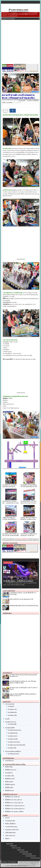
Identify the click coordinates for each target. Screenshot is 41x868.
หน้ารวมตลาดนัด (10, 704)
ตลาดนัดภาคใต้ (12, 748)
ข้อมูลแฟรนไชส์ (10, 844)
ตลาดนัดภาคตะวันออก (14, 742)
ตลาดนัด (29, 101)
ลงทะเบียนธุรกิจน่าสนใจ (31, 856)
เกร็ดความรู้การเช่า (10, 836)
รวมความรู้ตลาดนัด (9, 591)
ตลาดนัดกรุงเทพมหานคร (15, 730)
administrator (22, 101)
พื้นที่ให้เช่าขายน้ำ (10, 779)
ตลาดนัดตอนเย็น (12, 712)
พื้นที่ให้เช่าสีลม (9, 788)
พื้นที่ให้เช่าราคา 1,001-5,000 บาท (14, 803)
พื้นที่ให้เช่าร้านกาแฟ (11, 770)
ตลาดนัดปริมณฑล (13, 733)
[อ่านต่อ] (22, 585)
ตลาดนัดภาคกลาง (13, 736)
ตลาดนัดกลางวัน (12, 709)
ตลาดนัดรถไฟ (9, 773)
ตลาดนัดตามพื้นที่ (10, 728)
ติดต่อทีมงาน (5, 862)
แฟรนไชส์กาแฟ (9, 761)
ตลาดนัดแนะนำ (7, 673)
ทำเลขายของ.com (34, 862)
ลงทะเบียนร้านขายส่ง (35, 858)
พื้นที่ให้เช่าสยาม (10, 791)
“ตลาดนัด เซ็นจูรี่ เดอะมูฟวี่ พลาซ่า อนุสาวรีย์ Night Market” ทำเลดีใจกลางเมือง (23, 682)
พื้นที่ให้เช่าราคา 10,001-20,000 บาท (15, 806)
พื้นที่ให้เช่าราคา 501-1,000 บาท (14, 800)
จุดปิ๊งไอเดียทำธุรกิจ (10, 833)
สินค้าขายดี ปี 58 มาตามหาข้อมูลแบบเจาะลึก (21, 599)
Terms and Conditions (16, 866)
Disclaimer (25, 866)
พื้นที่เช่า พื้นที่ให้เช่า (11, 824)
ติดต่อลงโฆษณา (13, 862)
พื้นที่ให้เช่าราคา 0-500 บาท (12, 797)
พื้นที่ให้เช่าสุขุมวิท (10, 785)
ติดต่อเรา (8, 839)
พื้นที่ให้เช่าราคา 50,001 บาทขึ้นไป (14, 812)
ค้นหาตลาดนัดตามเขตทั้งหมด (13, 751)
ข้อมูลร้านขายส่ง (21, 850)
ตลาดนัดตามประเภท (11, 722)
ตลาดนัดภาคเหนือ (13, 739)
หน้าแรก (7, 818)
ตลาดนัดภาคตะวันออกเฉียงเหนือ (17, 745)
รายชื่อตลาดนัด (13, 846)
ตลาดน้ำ (7, 719)
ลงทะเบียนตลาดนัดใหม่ (27, 854)
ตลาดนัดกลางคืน (12, 715)
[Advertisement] (20, 42)
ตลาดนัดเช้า (9, 103)
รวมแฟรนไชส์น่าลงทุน (11, 827)
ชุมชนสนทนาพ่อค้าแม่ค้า (12, 830)
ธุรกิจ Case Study (16, 848)
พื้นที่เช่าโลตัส (9, 767)
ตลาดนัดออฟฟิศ (12, 724)
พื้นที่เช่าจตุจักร (9, 782)
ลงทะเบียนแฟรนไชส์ (24, 852)
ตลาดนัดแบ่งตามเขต (13, 754)
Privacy (33, 864)
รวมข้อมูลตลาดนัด (10, 821)
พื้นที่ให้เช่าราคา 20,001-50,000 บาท (15, 809)
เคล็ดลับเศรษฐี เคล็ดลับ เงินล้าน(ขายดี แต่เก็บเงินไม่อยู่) (24, 606)
